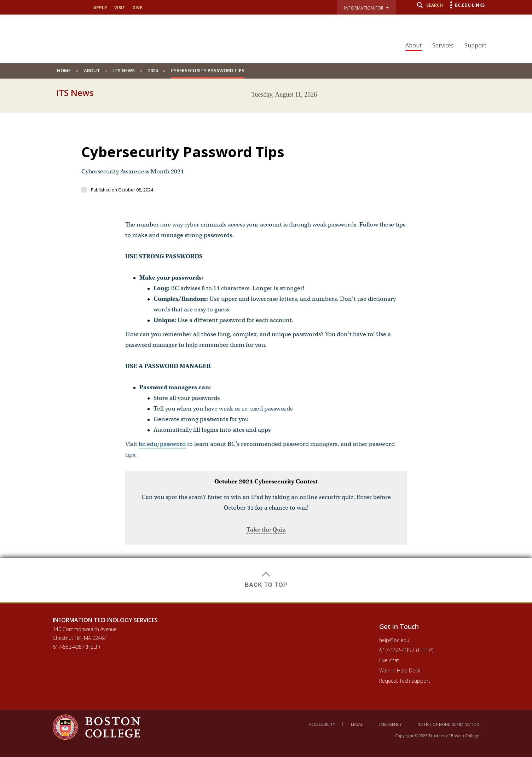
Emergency (390, 724)
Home (64, 70)
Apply (100, 8)
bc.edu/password (162, 444)
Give (137, 8)
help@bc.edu (394, 640)
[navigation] (441, 33)
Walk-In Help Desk (400, 670)
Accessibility (322, 724)
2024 (153, 70)
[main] (266, 352)
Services (443, 45)
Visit (120, 8)
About (414, 45)
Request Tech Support (405, 681)
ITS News (124, 70)
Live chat (389, 660)
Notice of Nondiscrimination (448, 724)
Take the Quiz (266, 530)
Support (475, 45)
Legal (357, 724)
